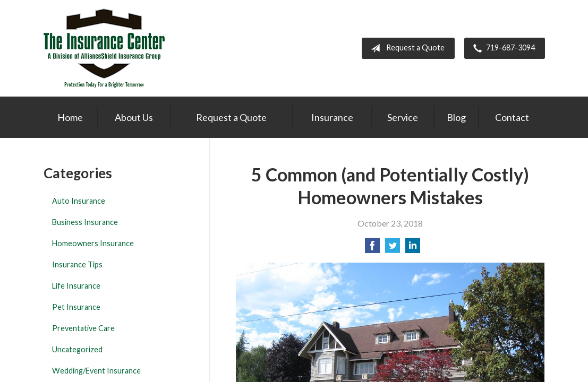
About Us (134, 117)
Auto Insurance (79, 201)
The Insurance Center (104, 48)
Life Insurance (76, 286)
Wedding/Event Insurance (96, 371)
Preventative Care (83, 328)
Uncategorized (77, 349)
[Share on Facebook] (372, 249)
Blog (456, 117)
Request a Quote (406, 48)
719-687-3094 (502, 48)
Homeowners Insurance (93, 243)
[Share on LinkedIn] (413, 249)
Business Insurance (85, 222)
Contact (512, 117)
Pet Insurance (76, 307)
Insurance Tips (77, 264)
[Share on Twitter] (393, 249)
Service (403, 117)
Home (70, 117)
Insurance (332, 117)
